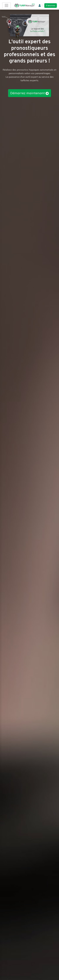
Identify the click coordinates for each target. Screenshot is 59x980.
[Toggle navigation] (6, 5)
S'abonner (51, 5)
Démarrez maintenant (29, 93)
